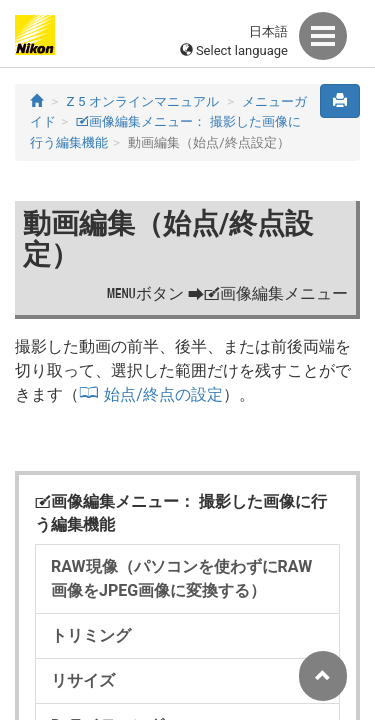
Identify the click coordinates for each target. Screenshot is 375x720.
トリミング (91, 635)
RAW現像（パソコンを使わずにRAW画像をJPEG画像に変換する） (181, 578)
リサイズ (83, 680)
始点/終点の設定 (163, 394)
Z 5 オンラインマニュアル (143, 101)
